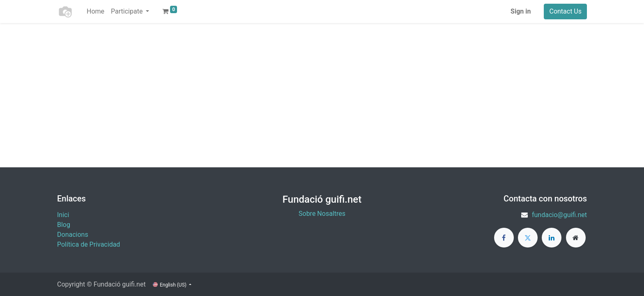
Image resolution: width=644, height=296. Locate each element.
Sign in (521, 11)
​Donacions (73, 235)
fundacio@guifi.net (559, 215)
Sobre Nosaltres (322, 214)
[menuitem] (95, 12)
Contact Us (565, 11)
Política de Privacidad (89, 244)
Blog (64, 225)
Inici (63, 215)
